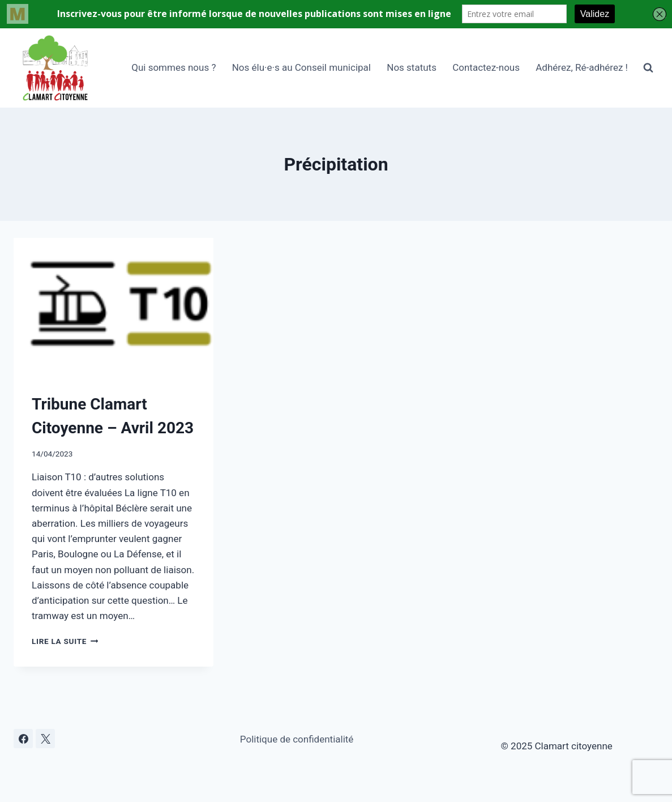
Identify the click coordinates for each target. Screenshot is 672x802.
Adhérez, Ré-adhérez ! (582, 67)
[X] (45, 739)
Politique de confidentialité (297, 739)
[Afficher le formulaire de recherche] (648, 68)
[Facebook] (23, 739)
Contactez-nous (486, 67)
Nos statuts (412, 67)
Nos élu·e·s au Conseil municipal (301, 67)
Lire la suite (65, 641)
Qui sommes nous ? (174, 67)
